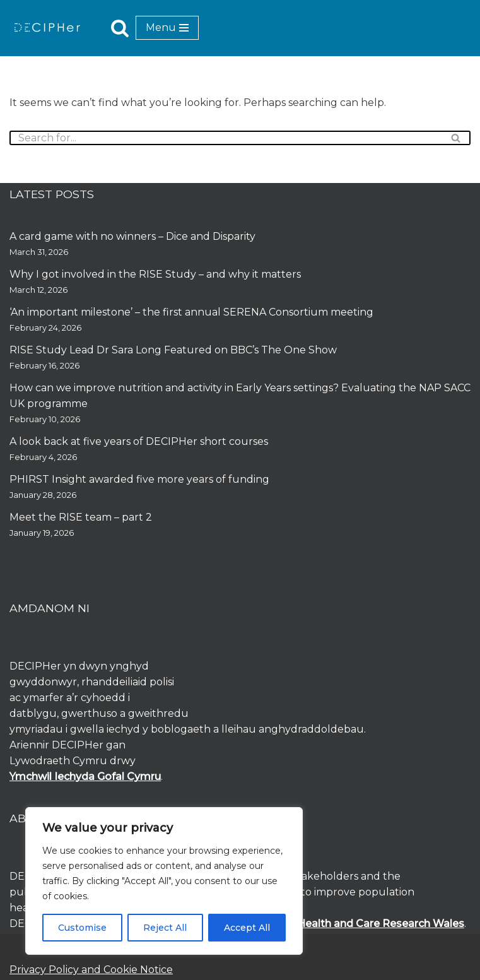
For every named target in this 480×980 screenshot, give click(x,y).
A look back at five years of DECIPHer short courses (139, 441)
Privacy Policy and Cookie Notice (91, 970)
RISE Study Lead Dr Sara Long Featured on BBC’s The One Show (173, 350)
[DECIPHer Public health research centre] (47, 27)
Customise (82, 928)
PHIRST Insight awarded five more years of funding (139, 479)
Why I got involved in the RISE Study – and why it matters (155, 274)
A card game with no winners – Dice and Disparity (132, 236)
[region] (164, 881)
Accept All (247, 928)
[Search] (120, 28)
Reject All (165, 928)
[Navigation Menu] (167, 28)
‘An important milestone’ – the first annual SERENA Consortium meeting (191, 312)
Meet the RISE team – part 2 (81, 517)
